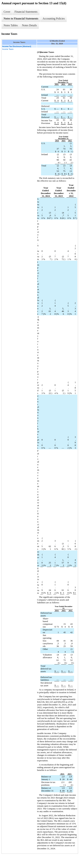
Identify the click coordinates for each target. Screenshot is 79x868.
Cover (7, 12)
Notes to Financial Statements (21, 18)
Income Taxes (8, 49)
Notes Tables (11, 25)
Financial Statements (26, 12)
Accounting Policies (54, 18)
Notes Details (29, 25)
